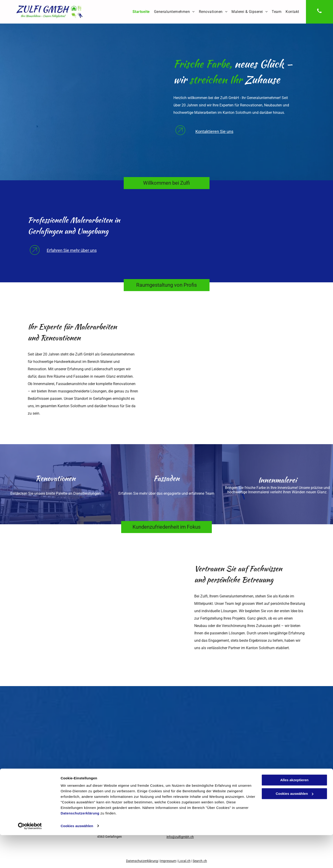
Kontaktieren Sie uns (214, 131)
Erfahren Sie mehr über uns (72, 250)
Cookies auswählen (77, 859)
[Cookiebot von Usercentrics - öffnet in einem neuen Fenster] (30, 859)
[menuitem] (141, 12)
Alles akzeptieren (294, 813)
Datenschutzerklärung (80, 846)
